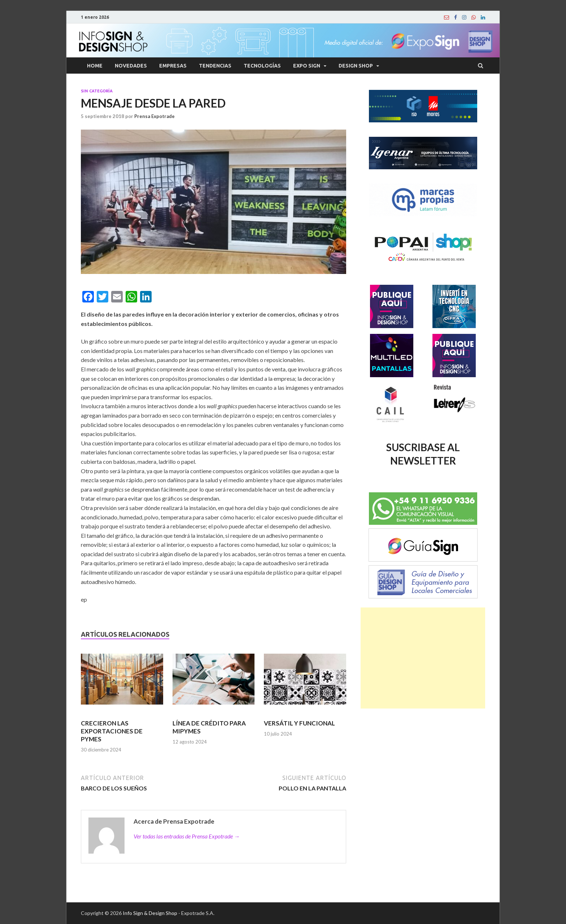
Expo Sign (307, 66)
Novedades (131, 66)
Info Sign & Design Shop (150, 913)
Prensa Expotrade (154, 116)
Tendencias (215, 66)
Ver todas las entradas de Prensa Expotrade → (187, 836)
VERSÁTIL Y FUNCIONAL (299, 723)
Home (95, 66)
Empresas (173, 66)
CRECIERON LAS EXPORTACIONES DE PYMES (112, 731)
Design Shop (356, 66)
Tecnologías (262, 66)
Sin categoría (97, 91)
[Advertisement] (423, 658)
